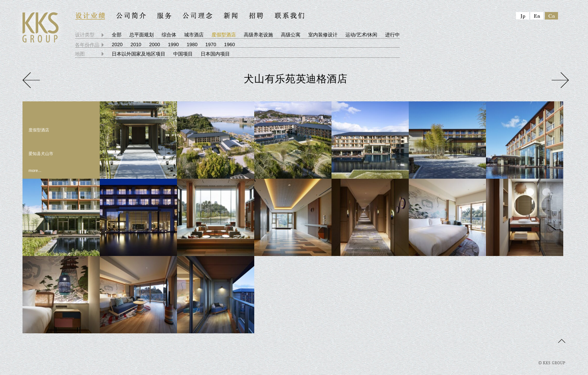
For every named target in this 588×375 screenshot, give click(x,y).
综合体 (169, 35)
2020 (117, 44)
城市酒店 (194, 35)
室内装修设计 (323, 35)
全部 (117, 35)
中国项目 (183, 54)
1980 (192, 44)
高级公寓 (291, 35)
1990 (173, 44)
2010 (136, 44)
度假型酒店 (224, 35)
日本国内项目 (215, 54)
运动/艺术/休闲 (361, 35)
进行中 (392, 35)
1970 (211, 44)
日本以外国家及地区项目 (139, 54)
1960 (230, 44)
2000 (155, 44)
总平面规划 (142, 35)
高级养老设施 (258, 35)
